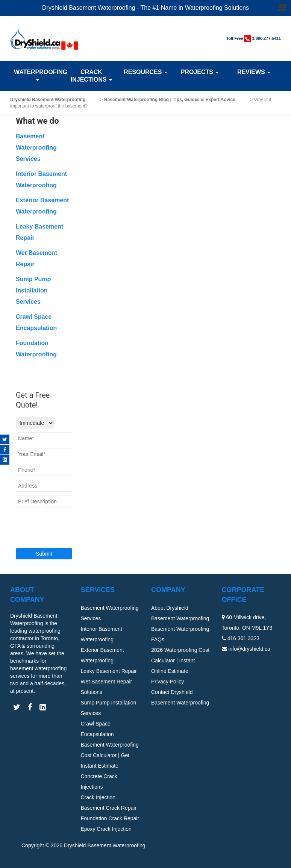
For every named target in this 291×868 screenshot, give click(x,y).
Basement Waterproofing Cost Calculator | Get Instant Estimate (110, 755)
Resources (145, 72)
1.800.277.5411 (267, 38)
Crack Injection (98, 797)
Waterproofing (37, 75)
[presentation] (61, 523)
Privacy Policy (167, 682)
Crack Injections (91, 76)
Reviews (254, 72)
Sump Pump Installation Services (33, 290)
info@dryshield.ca (249, 649)
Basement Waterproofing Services (36, 148)
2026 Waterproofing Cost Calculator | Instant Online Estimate (180, 660)
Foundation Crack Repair (110, 818)
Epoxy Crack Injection (106, 829)
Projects (200, 72)
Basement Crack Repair (109, 808)
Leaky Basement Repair (109, 671)
